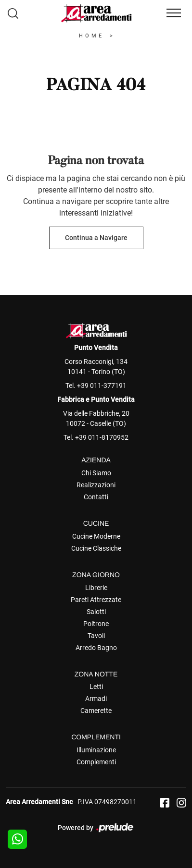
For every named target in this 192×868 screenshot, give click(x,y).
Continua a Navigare (96, 238)
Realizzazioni (96, 485)
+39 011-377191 (102, 386)
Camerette (96, 711)
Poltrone (96, 624)
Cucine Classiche (96, 548)
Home (91, 36)
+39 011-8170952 (102, 437)
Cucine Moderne (96, 536)
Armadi (96, 699)
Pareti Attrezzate (96, 600)
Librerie (96, 588)
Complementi (96, 762)
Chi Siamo (96, 473)
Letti (96, 687)
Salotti (96, 612)
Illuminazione (96, 750)
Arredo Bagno (96, 648)
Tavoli (96, 636)
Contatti (96, 497)
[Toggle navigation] (174, 13)
